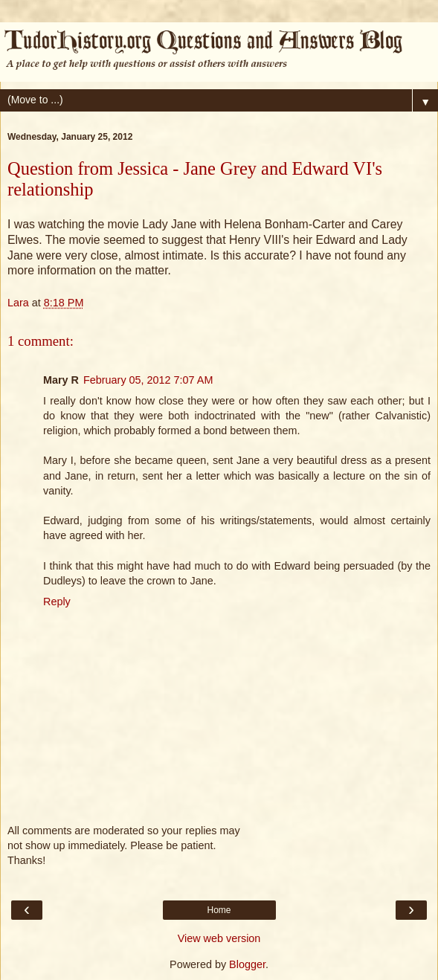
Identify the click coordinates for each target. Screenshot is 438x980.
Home (219, 910)
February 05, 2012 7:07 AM (148, 380)
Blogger (247, 964)
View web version (219, 938)
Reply (57, 602)
